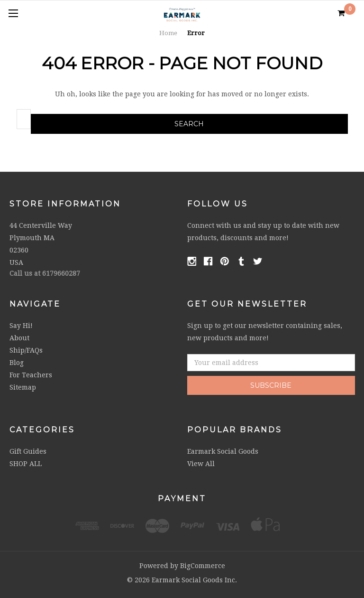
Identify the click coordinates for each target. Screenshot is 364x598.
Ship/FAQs (26, 350)
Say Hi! (21, 326)
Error (196, 33)
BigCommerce (203, 566)
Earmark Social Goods (223, 451)
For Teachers (31, 375)
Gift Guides (28, 451)
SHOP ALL (26, 464)
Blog (17, 363)
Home (168, 33)
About (19, 338)
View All (201, 464)
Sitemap (23, 387)
